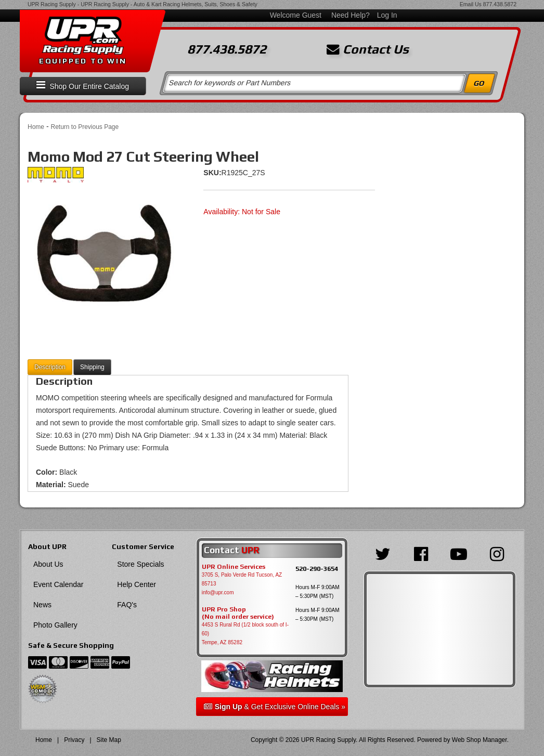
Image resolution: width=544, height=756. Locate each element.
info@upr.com (218, 592)
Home (36, 127)
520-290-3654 (317, 569)
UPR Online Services (234, 567)
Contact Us (368, 49)
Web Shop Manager (480, 740)
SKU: (212, 173)
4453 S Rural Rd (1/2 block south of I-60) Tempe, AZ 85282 (245, 634)
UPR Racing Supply (52, 4)
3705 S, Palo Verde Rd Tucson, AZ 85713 (242, 579)
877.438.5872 (500, 4)
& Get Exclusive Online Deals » (275, 707)
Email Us (471, 4)
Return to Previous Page (85, 127)
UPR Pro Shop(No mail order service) (238, 613)
